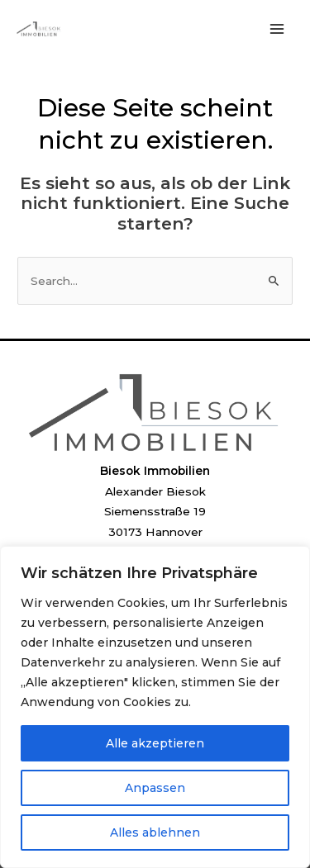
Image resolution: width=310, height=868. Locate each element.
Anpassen (155, 788)
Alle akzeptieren (155, 743)
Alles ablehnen (155, 832)
